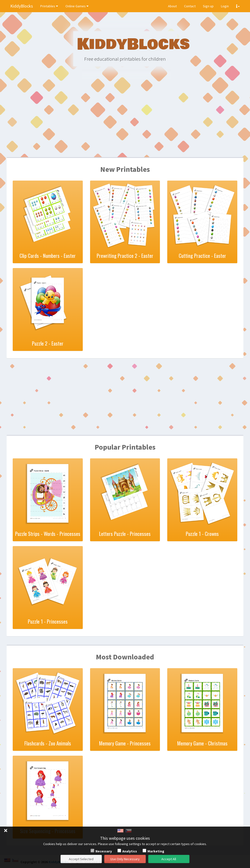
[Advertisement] (125, 119)
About (172, 6)
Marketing (156, 851)
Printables (49, 6)
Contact (190, 6)
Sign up (208, 6)
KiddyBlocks (22, 6)
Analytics (130, 851)
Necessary (104, 851)
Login (225, 6)
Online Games (77, 6)
